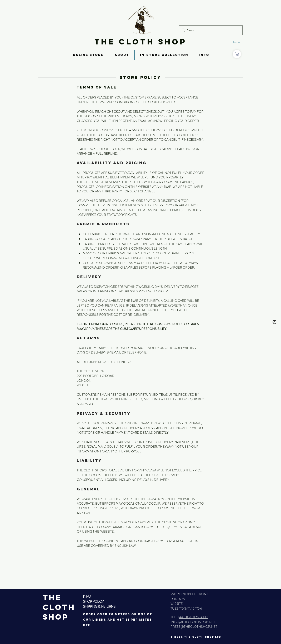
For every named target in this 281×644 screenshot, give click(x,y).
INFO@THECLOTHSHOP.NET (193, 622)
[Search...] (210, 30)
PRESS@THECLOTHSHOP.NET (194, 627)
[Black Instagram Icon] (274, 322)
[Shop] (237, 54)
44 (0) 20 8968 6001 (194, 617)
